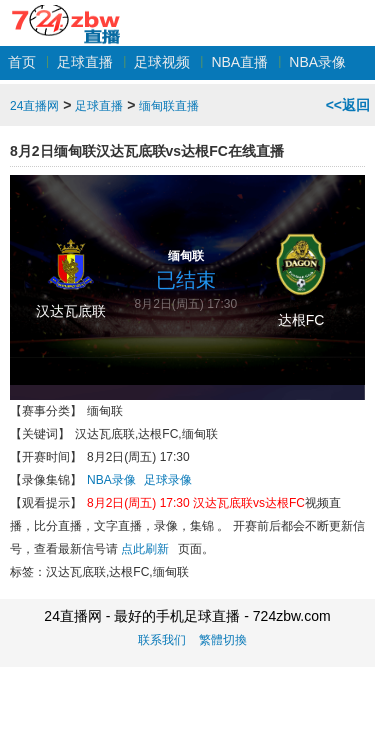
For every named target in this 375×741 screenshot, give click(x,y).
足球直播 (85, 62)
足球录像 (168, 480)
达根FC (301, 320)
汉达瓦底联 (71, 311)
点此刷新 (145, 549)
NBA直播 (239, 62)
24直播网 (65, 13)
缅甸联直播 (169, 106)
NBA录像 (317, 62)
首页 (22, 62)
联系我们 (162, 640)
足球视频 (162, 62)
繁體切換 (223, 640)
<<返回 (348, 105)
